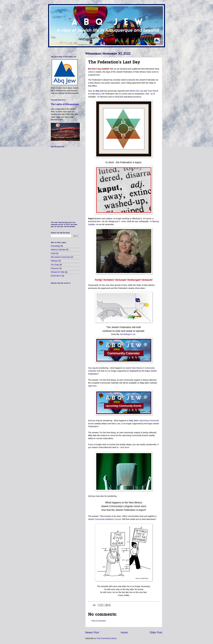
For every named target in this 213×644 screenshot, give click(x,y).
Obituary (54, 261)
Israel (53, 253)
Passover (55, 268)
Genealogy (55, 246)
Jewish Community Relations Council (105, 519)
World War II (56, 276)
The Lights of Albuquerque (65, 104)
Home (124, 633)
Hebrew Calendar (58, 250)
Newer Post (92, 633)
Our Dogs (55, 265)
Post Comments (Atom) (107, 638)
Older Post (156, 633)
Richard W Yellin (58, 272)
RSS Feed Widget (65, 216)
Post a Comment (99, 621)
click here (124, 447)
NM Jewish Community (61, 257)
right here (92, 386)
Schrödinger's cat (128, 334)
